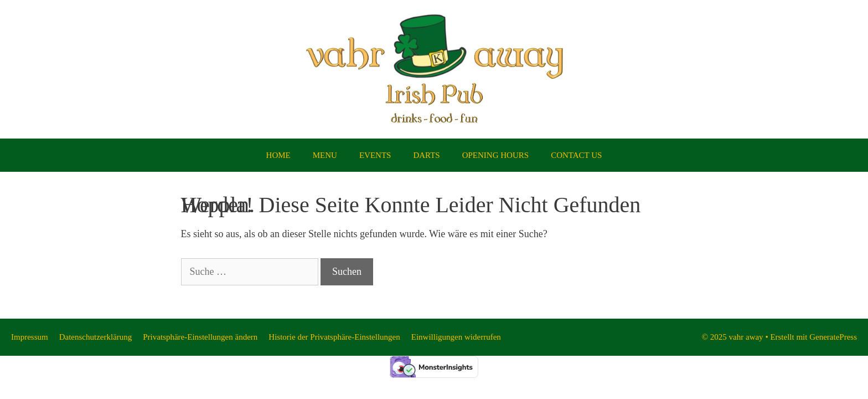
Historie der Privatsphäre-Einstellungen (334, 337)
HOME (278, 155)
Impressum (30, 337)
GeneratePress (833, 337)
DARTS (426, 155)
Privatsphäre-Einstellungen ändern (200, 337)
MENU (325, 155)
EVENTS (375, 155)
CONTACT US (576, 155)
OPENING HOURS (495, 155)
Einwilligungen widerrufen (456, 337)
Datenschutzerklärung (96, 337)
